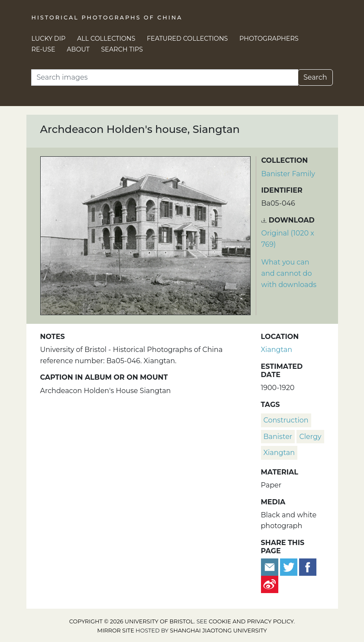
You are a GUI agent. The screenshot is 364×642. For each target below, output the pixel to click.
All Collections (106, 39)
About (78, 49)
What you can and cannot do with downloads (289, 273)
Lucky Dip (49, 39)
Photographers (269, 39)
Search (315, 77)
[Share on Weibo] (270, 584)
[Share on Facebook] (308, 567)
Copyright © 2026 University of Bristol (132, 621)
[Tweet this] (290, 567)
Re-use (43, 49)
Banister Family (288, 174)
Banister (278, 437)
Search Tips (122, 49)
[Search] (165, 77)
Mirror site (116, 631)
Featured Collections (187, 39)
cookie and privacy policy (251, 621)
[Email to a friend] (271, 567)
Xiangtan (277, 350)
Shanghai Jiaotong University (219, 631)
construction (286, 420)
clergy (310, 437)
